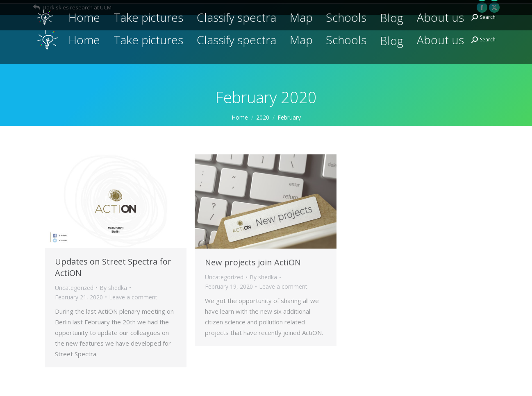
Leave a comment (133, 297)
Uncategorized (74, 288)
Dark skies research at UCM (72, 8)
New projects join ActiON (253, 262)
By (113, 288)
